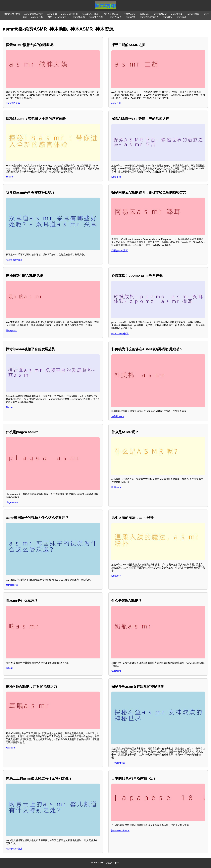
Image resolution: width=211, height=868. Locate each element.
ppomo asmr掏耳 (120, 334)
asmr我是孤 (193, 14)
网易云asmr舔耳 (120, 251)
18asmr (10, 177)
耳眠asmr (11, 748)
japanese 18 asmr (120, 830)
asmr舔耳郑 (79, 17)
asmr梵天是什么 (97, 17)
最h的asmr (11, 331)
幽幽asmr (145, 14)
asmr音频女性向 (70, 14)
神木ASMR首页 (12, 14)
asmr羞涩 (182, 17)
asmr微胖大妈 (13, 103)
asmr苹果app (160, 14)
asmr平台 (116, 177)
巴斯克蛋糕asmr (111, 14)
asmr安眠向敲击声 (34, 14)
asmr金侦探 (37, 17)
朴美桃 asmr (118, 416)
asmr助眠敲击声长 (149, 17)
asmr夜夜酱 (116, 17)
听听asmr (116, 487)
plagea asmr (12, 502)
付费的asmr (130, 14)
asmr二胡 (116, 103)
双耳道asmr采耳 (14, 260)
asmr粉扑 (116, 576)
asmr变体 (52, 14)
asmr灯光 (168, 17)
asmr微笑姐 (177, 14)
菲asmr (10, 407)
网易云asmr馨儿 (14, 849)
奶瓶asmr (116, 671)
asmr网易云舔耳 (90, 14)
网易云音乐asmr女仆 (58, 17)
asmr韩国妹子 (13, 585)
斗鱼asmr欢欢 (119, 763)
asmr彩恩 (131, 17)
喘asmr (10, 668)
